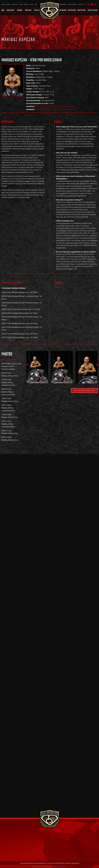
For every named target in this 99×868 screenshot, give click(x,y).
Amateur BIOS (62, 10)
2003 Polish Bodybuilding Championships (20, 327)
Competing (28, 10)
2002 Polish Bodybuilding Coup (15, 337)
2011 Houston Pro (9, 360)
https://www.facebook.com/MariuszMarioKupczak (54, 106)
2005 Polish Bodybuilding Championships (20, 317)
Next (93, 299)
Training (19, 10)
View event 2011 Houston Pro (84, 391)
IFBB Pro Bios (72, 10)
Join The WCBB (6, 4)
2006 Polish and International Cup (16, 309)
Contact (81, 4)
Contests (37, 10)
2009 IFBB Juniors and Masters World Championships (11, 366)
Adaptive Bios (81, 10)
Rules (31, 4)
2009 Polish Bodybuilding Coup (15, 292)
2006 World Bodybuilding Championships (20, 303)
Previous (55, 299)
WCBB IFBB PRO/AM (61, 4)
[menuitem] (3, 10)
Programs (15, 4)
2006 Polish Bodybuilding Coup (15, 313)
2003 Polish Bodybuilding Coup (15, 334)
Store (21, 4)
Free (36, 4)
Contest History (93, 10)
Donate (26, 4)
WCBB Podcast (72, 4)
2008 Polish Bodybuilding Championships (20, 296)
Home (3, 10)
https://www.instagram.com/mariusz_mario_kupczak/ (56, 109)
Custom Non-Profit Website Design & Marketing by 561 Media (49, 866)
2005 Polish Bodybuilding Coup (15, 323)
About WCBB (10, 10)
